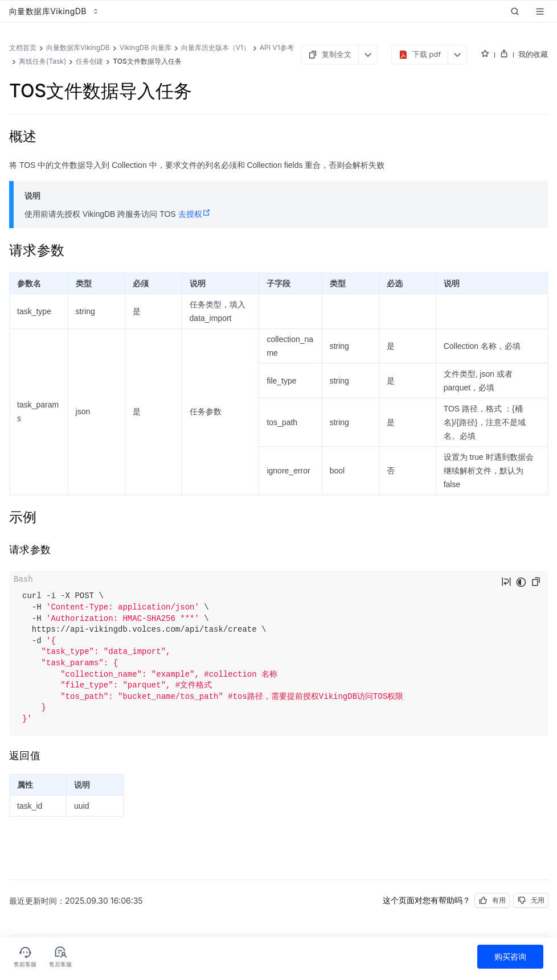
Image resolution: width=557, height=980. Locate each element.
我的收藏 (533, 54)
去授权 (194, 214)
